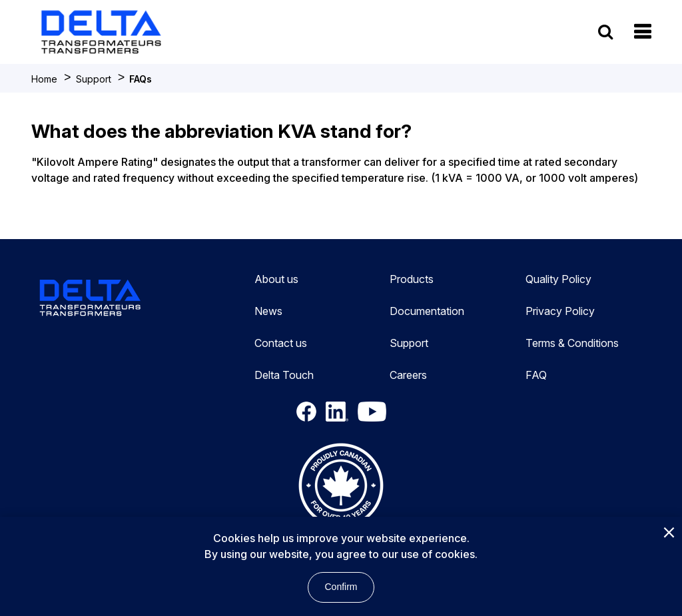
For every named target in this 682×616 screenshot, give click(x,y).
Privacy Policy (560, 311)
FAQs (141, 79)
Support (94, 79)
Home (44, 79)
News (268, 311)
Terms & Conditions (572, 343)
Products (412, 279)
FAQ (536, 375)
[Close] (669, 533)
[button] (642, 32)
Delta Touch (284, 375)
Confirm (341, 587)
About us (276, 279)
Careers (408, 375)
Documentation (427, 311)
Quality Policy (558, 279)
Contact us (281, 343)
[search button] (605, 32)
